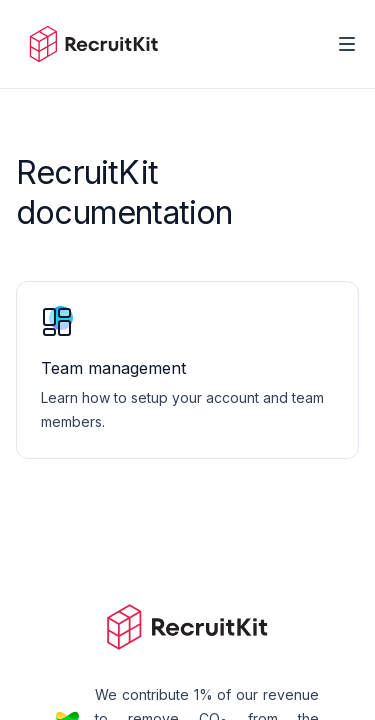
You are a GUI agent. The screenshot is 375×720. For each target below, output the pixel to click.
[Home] (93, 44)
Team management (113, 368)
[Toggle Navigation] (347, 44)
